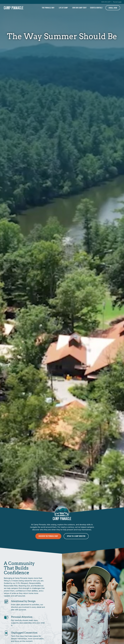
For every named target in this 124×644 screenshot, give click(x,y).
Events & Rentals (96, 8)
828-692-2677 (106, 2)
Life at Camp (64, 8)
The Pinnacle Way (49, 8)
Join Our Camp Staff (79, 8)
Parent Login (117, 2)
